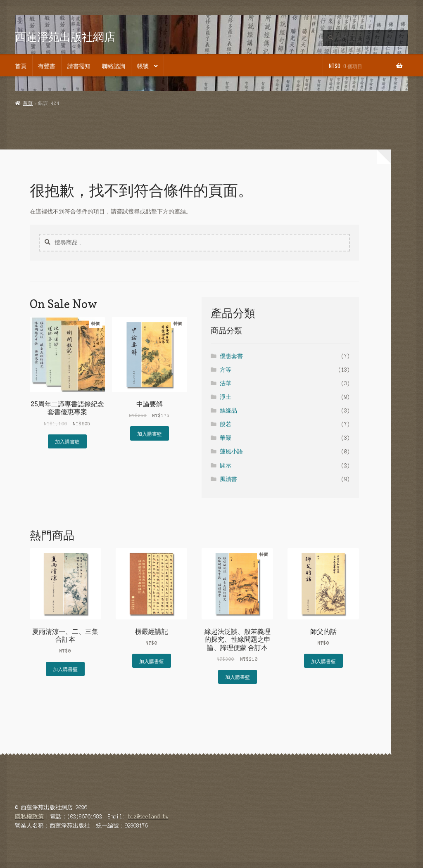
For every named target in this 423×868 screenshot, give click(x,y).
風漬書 (228, 479)
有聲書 (47, 66)
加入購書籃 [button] (67, 441)
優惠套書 (231, 356)
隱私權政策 (29, 817)
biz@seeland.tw (148, 817)
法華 (226, 383)
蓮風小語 (231, 452)
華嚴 (226, 438)
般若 (226, 424)
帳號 (143, 66)
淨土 (226, 397)
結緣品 (228, 411)
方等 (226, 370)
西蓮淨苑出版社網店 (65, 37)
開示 (226, 466)
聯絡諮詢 (114, 66)
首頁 (21, 66)
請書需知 (79, 66)
